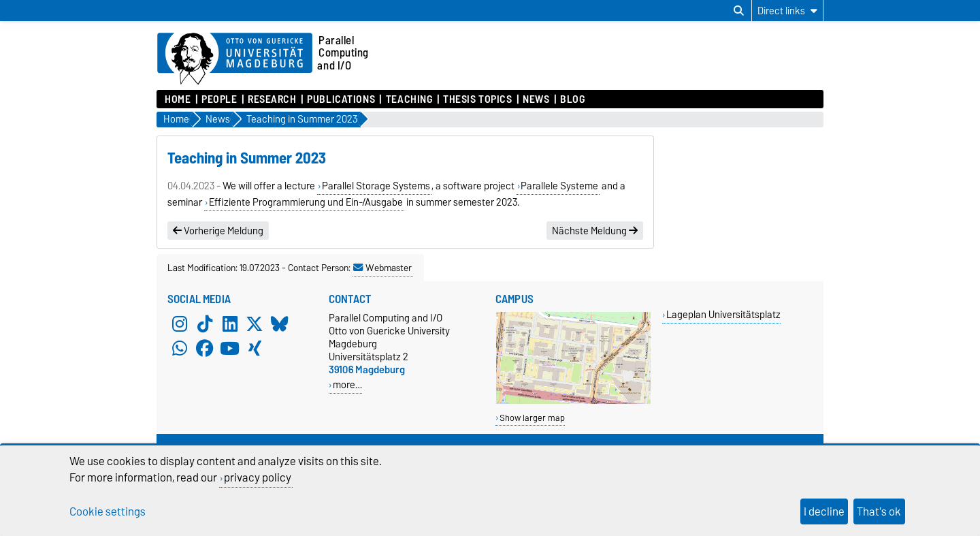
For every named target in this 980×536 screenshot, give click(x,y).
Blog (572, 99)
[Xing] (255, 348)
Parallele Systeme (559, 186)
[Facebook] (205, 348)
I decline (824, 511)
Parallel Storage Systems (376, 186)
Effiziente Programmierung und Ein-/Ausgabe (306, 202)
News (536, 99)
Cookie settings (108, 511)
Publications (341, 99)
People (219, 99)
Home (178, 99)
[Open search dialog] (739, 11)
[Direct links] (787, 11)
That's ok (879, 511)
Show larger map (532, 418)
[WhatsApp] (180, 348)
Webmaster (382, 268)
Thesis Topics (477, 99)
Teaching (409, 99)
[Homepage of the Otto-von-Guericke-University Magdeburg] (235, 59)
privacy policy (258, 477)
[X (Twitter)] (255, 324)
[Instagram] (180, 324)
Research (272, 99)
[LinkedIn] (230, 324)
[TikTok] (205, 324)
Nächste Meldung (595, 231)
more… (347, 384)
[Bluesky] (280, 324)
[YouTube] (230, 348)
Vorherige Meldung (218, 231)
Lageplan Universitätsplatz (723, 314)
